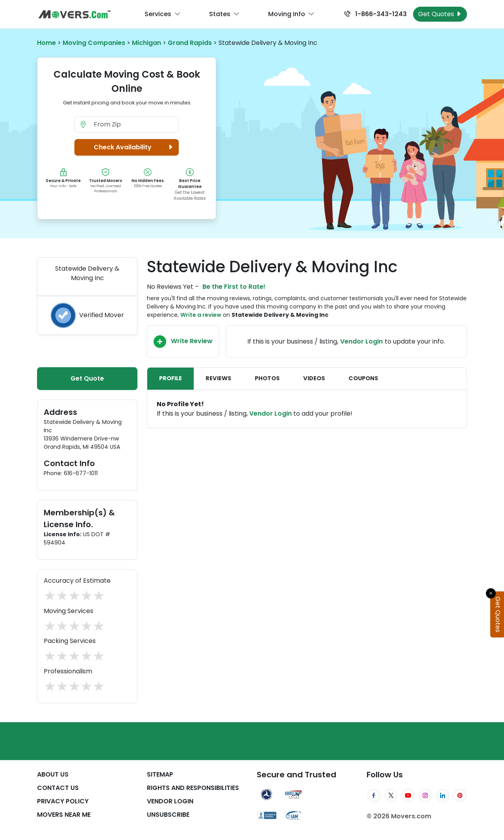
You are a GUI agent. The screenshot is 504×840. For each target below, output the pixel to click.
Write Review (183, 342)
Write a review (201, 315)
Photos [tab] (267, 378)
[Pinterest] (460, 795)
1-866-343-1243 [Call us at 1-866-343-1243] (375, 14)
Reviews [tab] (218, 378)
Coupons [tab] (363, 378)
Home (46, 43)
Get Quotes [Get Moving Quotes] (440, 14)
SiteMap (160, 774)
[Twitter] (391, 795)
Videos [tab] (314, 378)
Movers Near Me (64, 815)
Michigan (146, 43)
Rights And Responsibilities (193, 788)
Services (163, 14)
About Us (53, 774)
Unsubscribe (168, 815)
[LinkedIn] (443, 795)
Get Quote (87, 378)
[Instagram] (425, 795)
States (224, 14)
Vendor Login (361, 341)
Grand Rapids (190, 43)
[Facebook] (374, 795)
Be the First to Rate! (234, 287)
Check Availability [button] (134, 147)
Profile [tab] (170, 378)
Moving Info (291, 14)
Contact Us (58, 788)
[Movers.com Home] (74, 14)
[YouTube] (408, 795)
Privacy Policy (63, 801)
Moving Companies (94, 43)
